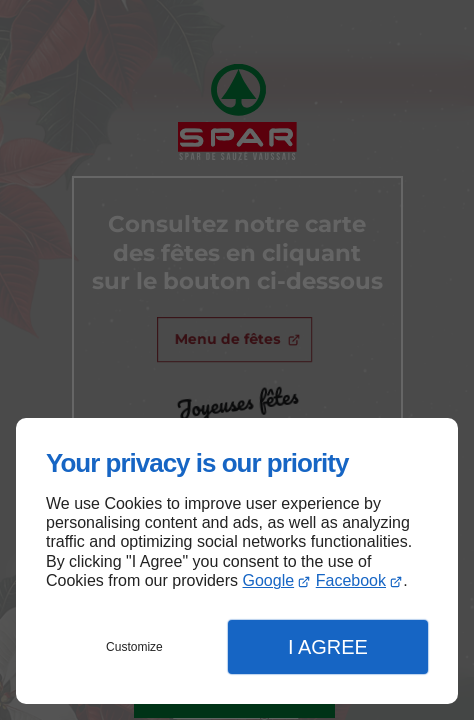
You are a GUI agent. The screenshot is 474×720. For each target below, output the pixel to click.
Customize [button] (134, 647)
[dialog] (237, 561)
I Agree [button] (328, 647)
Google (269, 580)
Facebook (351, 580)
